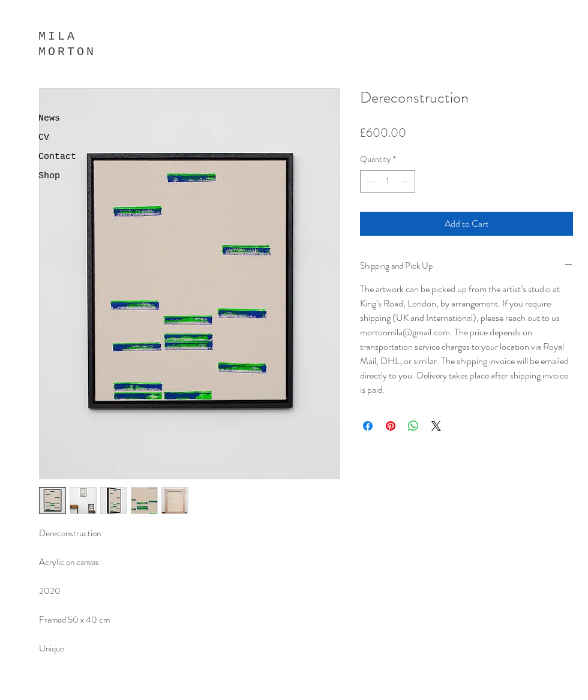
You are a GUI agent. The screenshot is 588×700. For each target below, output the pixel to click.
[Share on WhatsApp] (413, 426)
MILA (58, 36)
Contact (57, 157)
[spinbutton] (388, 181)
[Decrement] (369, 181)
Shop (49, 176)
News (49, 118)
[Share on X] (436, 426)
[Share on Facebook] (368, 426)
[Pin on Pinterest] (391, 426)
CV (44, 138)
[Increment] (406, 181)
